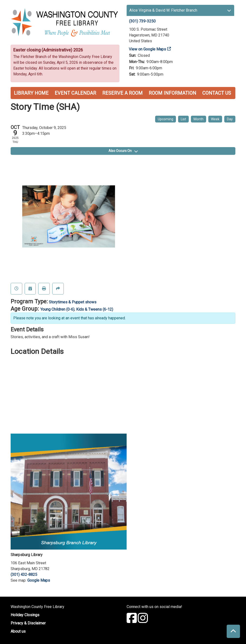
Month (199, 119)
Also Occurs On (123, 151)
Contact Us (217, 93)
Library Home (31, 93)
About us (18, 631)
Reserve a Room (122, 93)
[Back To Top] (233, 631)
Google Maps (39, 580)
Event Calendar (75, 93)
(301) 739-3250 (142, 21)
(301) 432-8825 (24, 575)
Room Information (172, 93)
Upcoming (166, 119)
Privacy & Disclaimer (28, 623)
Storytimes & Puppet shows (73, 302)
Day (230, 119)
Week (215, 119)
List (183, 119)
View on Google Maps (148, 49)
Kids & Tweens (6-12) (95, 309)
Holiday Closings (25, 615)
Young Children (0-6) (57, 309)
